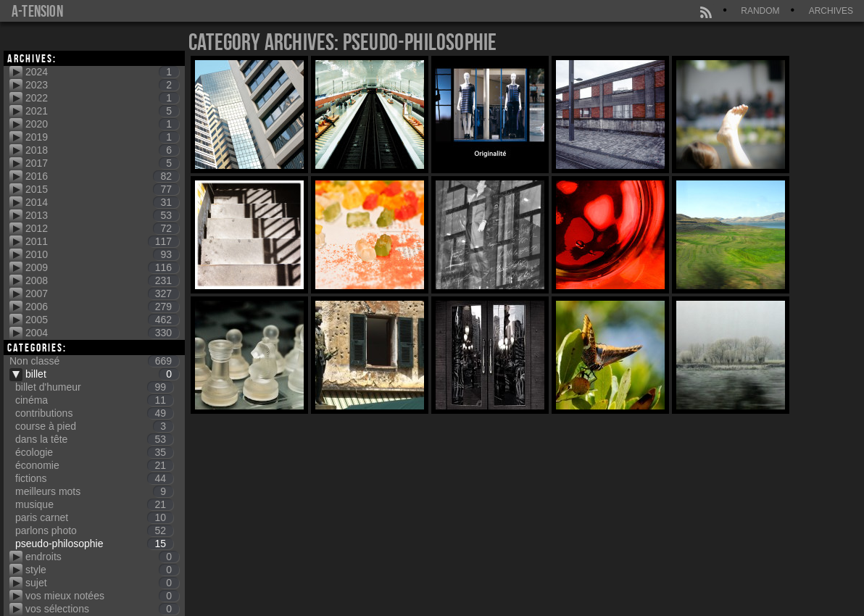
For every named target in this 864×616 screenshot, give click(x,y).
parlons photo (94, 530)
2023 (102, 85)
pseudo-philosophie (94, 544)
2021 (102, 111)
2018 (102, 150)
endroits (102, 557)
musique (94, 504)
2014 (102, 202)
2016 (102, 176)
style (102, 570)
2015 (102, 189)
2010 (102, 254)
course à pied (94, 426)
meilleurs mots (94, 491)
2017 (102, 163)
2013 (102, 215)
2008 (102, 280)
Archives (831, 11)
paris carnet (94, 517)
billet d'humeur (94, 387)
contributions (94, 413)
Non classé (94, 361)
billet (102, 374)
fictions (94, 478)
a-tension (37, 11)
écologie (94, 452)
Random (760, 11)
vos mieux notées (102, 596)
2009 (102, 267)
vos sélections (102, 609)
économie (94, 465)
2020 (102, 124)
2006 (102, 307)
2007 (102, 294)
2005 (102, 320)
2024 (102, 72)
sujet (102, 583)
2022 (102, 98)
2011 (102, 241)
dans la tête (94, 439)
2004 (102, 333)
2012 (102, 228)
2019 (102, 137)
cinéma (94, 400)
